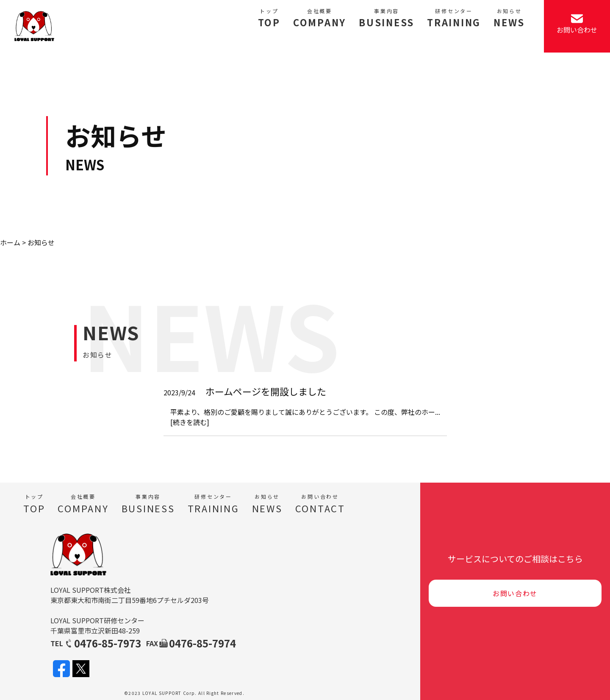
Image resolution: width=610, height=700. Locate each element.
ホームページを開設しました (266, 391)
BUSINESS (387, 18)
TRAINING (454, 18)
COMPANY (320, 18)
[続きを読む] (190, 422)
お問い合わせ (515, 593)
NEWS (509, 18)
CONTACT (320, 504)
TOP (269, 18)
